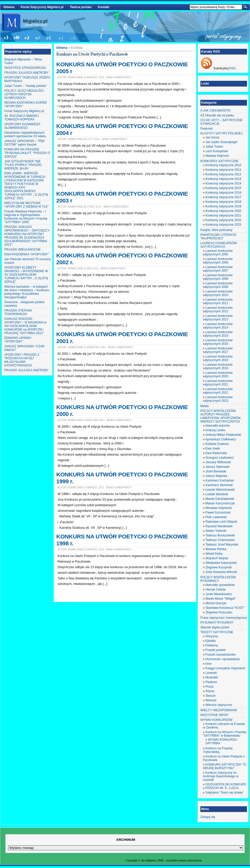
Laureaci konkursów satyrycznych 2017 (218, 350)
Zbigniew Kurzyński (219, 567)
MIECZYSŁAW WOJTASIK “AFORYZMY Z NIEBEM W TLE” (26, 205)
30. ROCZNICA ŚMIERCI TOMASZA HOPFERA (22, 118)
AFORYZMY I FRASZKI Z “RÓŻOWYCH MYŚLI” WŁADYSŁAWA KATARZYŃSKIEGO (22, 360)
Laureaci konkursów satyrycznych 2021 (218, 383)
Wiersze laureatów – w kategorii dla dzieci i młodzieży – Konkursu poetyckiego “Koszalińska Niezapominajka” (27, 292)
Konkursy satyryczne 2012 (223, 174)
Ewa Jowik (213, 448)
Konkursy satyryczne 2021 (223, 215)
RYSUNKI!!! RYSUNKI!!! (217, 623)
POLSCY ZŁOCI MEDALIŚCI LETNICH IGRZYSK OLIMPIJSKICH (24, 94)
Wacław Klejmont (217, 156)
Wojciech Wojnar (217, 558)
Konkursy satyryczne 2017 (223, 197)
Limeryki (211, 673)
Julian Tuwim (214, 147)
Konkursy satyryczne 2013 (223, 179)
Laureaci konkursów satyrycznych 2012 (218, 309)
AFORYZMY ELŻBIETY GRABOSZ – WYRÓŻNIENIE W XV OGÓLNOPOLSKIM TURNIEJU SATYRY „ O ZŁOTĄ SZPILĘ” (26, 275)
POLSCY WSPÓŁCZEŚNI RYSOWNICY (218, 579)
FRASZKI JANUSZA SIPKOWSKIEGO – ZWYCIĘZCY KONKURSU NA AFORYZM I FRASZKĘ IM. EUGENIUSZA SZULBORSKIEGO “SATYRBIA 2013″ (27, 236)
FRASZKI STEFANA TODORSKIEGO (18, 312)
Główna (9, 7)
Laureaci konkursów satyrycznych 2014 (218, 326)
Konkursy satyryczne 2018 (223, 202)
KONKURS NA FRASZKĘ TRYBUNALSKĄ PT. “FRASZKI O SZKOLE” (27, 153)
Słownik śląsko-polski (215, 627)
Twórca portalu (81, 7)
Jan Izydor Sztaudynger (221, 142)
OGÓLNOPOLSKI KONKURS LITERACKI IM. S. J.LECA (224, 786)
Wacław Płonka (216, 549)
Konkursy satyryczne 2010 (223, 165)
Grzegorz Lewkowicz (220, 458)
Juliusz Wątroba (216, 476)
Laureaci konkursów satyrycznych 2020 (218, 375)
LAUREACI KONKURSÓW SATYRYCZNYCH (219, 245)
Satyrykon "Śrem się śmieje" (225, 793)
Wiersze (211, 700)
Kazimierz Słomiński (219, 485)
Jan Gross (212, 137)
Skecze (210, 696)
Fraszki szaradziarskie (221, 655)
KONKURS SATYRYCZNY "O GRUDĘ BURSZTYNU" (224, 766)
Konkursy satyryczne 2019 (223, 206)
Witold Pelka (214, 554)
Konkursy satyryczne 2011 (223, 170)
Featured (206, 129)
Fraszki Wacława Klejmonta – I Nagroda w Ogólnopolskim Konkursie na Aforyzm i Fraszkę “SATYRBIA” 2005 (26, 217)
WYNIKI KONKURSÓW (216, 720)
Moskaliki (212, 677)
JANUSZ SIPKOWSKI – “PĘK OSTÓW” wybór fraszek (25, 143)
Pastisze (211, 682)
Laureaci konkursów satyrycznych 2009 (218, 285)
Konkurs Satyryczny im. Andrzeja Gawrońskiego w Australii (221, 776)
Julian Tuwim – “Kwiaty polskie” (26, 86)
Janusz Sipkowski (218, 467)
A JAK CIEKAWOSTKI (216, 111)
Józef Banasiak (216, 471)
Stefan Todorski (216, 531)
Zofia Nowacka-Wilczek (221, 572)
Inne (208, 664)
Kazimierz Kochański (220, 480)
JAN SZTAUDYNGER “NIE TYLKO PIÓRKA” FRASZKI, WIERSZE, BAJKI (23, 165)
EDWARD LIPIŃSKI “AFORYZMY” (18, 340)
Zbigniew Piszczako (219, 612)
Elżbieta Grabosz (217, 444)
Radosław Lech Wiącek (221, 522)
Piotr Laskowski (216, 517)
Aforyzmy (212, 636)
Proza (209, 687)
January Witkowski (218, 462)
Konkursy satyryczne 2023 (223, 225)
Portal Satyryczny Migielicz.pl (42, 7)
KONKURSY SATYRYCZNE (219, 161)
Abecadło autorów (217, 426)
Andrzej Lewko (215, 430)
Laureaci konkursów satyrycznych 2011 (218, 301)
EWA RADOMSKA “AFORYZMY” (27, 254)
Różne (210, 691)
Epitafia (211, 641)
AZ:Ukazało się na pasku (217, 115)
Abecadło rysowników (220, 585)
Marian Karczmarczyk (220, 503)
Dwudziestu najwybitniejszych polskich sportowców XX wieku (25, 134)
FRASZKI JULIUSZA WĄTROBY (26, 73)
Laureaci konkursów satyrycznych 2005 (218, 253)
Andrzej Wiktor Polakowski (223, 435)
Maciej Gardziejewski (220, 499)
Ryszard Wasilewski (219, 526)
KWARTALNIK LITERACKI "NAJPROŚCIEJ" (218, 237)
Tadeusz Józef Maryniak (222, 545)
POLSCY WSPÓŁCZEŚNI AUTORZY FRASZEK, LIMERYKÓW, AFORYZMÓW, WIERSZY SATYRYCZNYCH (221, 416)
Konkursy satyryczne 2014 (223, 183)
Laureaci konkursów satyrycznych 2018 (218, 358)
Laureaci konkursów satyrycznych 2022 (218, 391)
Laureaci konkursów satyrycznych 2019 (218, 366)
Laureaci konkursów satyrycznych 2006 (218, 261)
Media (205, 406)
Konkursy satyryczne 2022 (223, 220)
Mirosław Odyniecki (219, 508)
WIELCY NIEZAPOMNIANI (219, 710)
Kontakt (104, 7)
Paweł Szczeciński (218, 513)
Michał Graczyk (216, 603)
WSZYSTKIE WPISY (214, 715)
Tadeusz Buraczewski (220, 535)
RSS (233, 68)
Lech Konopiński (217, 151)
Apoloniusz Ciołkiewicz (221, 439)
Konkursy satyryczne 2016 (223, 193)
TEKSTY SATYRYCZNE (217, 632)
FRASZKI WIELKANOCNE (23, 250)
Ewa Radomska (216, 453)
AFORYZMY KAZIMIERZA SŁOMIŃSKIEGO (22, 126)
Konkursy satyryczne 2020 (223, 211)
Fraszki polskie (216, 650)
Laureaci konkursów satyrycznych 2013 (218, 318)
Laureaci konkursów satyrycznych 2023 (218, 399)
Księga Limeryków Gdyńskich (225, 668)
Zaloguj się (208, 817)
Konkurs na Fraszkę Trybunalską (218, 750)
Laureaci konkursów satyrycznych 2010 (218, 293)
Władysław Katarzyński (221, 563)
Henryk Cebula (216, 590)
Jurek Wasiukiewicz (219, 594)
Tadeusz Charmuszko (220, 540)
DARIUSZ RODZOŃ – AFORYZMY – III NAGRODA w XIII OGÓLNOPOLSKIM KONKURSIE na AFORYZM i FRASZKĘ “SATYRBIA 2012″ (25, 326)
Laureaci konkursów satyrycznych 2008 (218, 277)
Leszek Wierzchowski (220, 490)
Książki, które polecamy (216, 230)
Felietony (212, 645)
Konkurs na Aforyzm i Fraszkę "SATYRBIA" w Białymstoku (224, 734)
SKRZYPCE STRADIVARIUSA (25, 68)
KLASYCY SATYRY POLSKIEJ (221, 133)
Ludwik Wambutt (217, 494)
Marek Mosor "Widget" (221, 599)
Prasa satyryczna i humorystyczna (224, 618)
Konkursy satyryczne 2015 (223, 188)
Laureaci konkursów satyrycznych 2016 (218, 342)
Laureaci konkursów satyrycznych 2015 (218, 334)
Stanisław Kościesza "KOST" (225, 608)
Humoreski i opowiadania (223, 659)
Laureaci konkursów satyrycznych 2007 (218, 269)
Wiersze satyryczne (219, 705)
